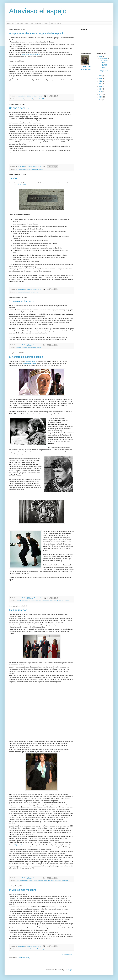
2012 (100, 81)
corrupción (19, 348)
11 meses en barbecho (22, 301)
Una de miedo (38, 99)
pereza (30, 348)
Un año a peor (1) (19, 108)
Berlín (24, 292)
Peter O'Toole (30, 361)
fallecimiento (25, 601)
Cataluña (21, 169)
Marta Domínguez (56, 881)
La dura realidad (18, 610)
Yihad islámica (46, 99)
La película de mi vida (35, 601)
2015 (100, 56)
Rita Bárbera (65, 881)
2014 (100, 76)
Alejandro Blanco (20, 845)
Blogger (70, 970)
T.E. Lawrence (65, 601)
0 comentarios (38, 96)
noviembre (104, 59)
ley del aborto (36, 949)
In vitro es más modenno (23, 890)
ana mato (18, 949)
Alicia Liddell (21, 96)
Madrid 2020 (47, 881)
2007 (100, 94)
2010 (100, 86)
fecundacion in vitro (27, 949)
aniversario (19, 292)
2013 (100, 78)
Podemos (34, 169)
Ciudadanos (28, 169)
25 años (14, 179)
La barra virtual (23, 23)
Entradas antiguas (68, 954)
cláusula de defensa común (31, 55)
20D (17, 169)
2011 (100, 84)
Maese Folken (56, 23)
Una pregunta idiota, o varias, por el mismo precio (37, 33)
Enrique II (18, 601)
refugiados (40, 169)
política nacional (37, 348)
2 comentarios (37, 345)
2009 (100, 89)
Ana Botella (29, 881)
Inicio (35, 954)
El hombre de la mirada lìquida (26, 357)
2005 (100, 100)
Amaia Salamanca (21, 881)
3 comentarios (37, 878)
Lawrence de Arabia (29, 363)
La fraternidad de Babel (40, 23)
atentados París (20, 99)
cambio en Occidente (32, 292)
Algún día (11, 23)
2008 (100, 92)
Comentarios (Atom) (24, 958)
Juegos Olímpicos (38, 881)
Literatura (25, 348)
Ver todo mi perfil (86, 69)
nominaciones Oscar (47, 601)
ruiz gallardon (45, 949)
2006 (100, 97)
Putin (32, 99)
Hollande (28, 99)
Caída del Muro (23, 185)
